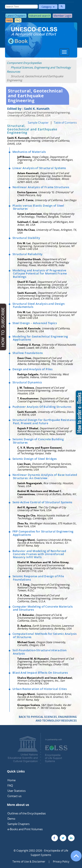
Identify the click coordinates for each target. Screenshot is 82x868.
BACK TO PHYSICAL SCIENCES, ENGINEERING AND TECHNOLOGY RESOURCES (48, 719)
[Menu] (64, 52)
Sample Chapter (38, 123)
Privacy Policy (61, 862)
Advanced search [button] (40, 16)
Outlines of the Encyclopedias (27, 813)
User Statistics (17, 791)
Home (11, 780)
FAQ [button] (18, 20)
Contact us (14, 796)
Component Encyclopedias (24, 63)
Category (48, 7)
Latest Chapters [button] (16, 16)
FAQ (10, 785)
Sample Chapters (18, 824)
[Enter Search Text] (21, 7)
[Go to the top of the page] (74, 858)
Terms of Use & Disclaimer (29, 862)
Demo (11, 819)
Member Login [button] (62, 16)
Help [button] (9, 20)
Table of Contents (65, 123)
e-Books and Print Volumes (25, 829)
